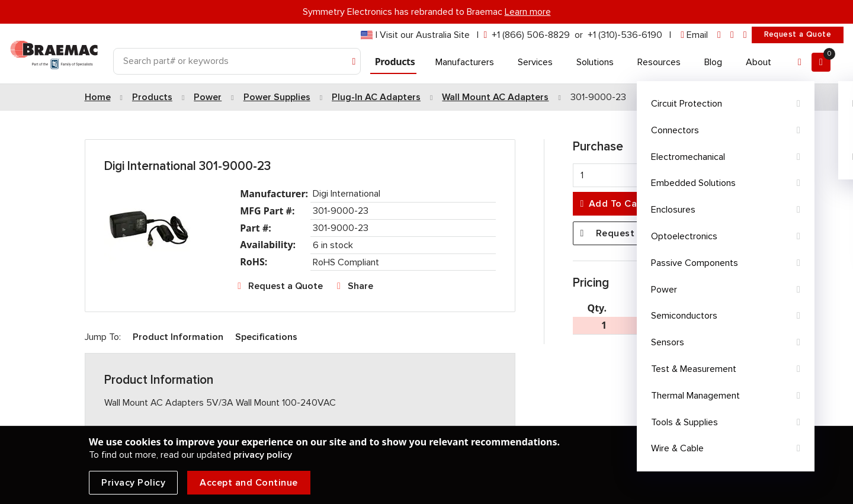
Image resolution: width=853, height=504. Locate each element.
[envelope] (694, 35)
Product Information (178, 337)
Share (360, 286)
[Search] (237, 61)
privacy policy (263, 455)
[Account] (800, 62)
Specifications (266, 337)
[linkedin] (719, 35)
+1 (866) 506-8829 (531, 35)
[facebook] (732, 35)
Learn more (528, 12)
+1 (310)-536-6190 (625, 35)
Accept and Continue (249, 483)
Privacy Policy (133, 483)
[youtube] (745, 35)
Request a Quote (798, 34)
